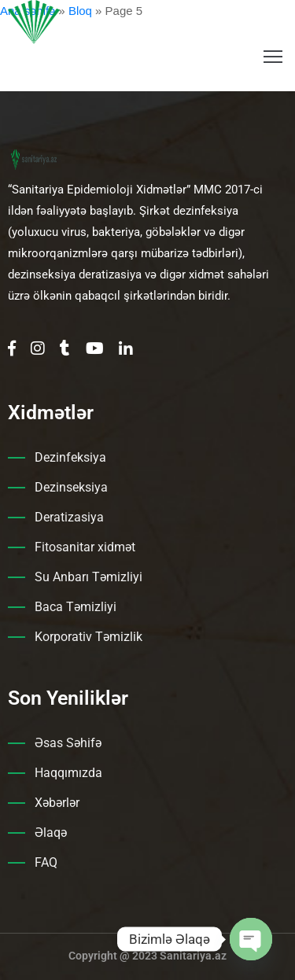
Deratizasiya (69, 517)
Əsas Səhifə (68, 743)
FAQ (46, 862)
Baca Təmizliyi (76, 607)
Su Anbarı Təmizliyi (88, 577)
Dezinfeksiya (70, 457)
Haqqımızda (68, 773)
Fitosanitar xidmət (85, 547)
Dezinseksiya (71, 487)
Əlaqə (51, 833)
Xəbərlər (57, 803)
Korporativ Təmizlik (88, 637)
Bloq (80, 11)
